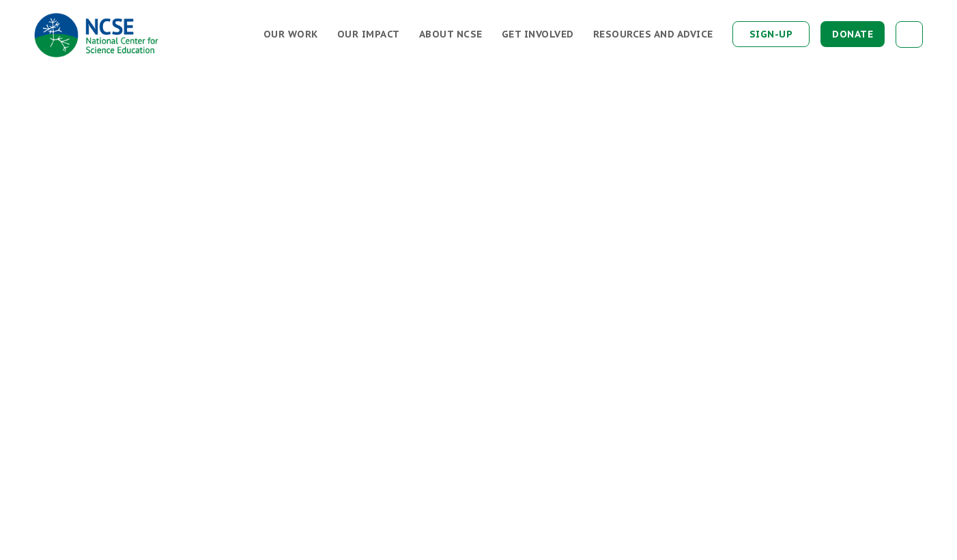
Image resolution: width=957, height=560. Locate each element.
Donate (853, 34)
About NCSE (451, 34)
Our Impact (369, 34)
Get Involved (538, 34)
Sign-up (771, 34)
